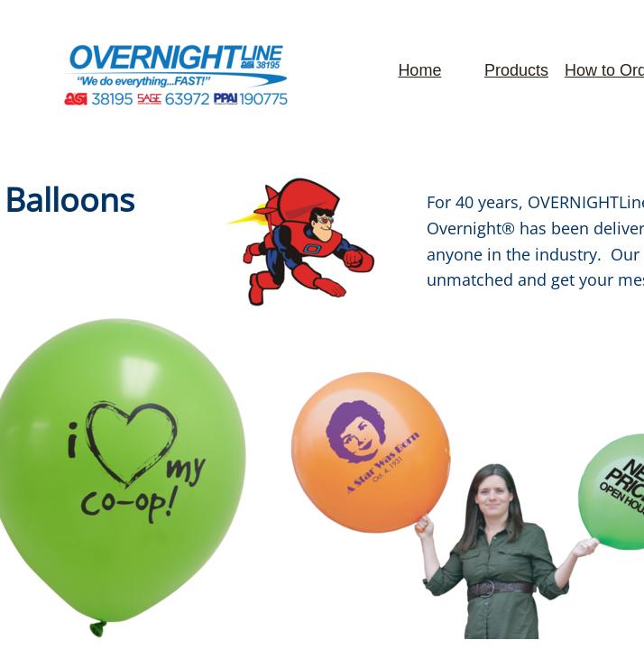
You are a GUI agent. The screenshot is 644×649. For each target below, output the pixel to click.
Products (516, 70)
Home (419, 70)
